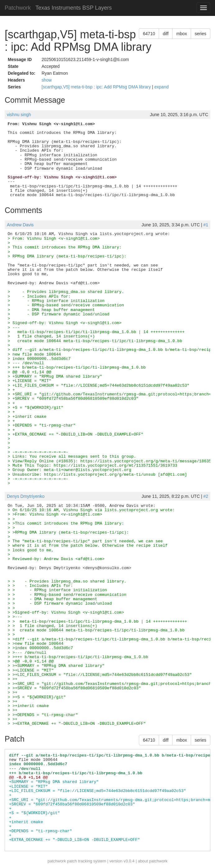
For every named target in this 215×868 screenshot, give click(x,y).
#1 (206, 225)
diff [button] (166, 34)
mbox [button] (181, 34)
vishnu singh (19, 115)
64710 (149, 34)
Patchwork (18, 8)
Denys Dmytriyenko (26, 496)
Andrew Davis (20, 225)
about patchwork (153, 861)
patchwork (57, 861)
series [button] (201, 34)
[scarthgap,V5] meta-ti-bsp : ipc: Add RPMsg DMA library (97, 87)
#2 (206, 496)
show (47, 80)
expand (162, 87)
